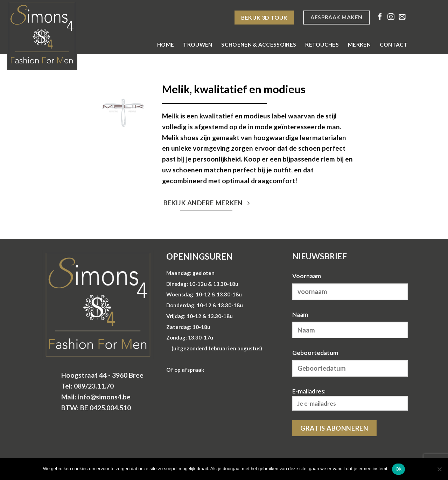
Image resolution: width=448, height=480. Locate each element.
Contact (394, 44)
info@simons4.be (104, 397)
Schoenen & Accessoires (259, 44)
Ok (398, 469)
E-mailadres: (350, 399)
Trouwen (198, 44)
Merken (359, 44)
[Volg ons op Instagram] (391, 17)
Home (166, 44)
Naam (300, 314)
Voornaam (307, 276)
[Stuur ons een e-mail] (402, 17)
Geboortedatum (315, 353)
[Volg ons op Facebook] (380, 17)
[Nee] (439, 471)
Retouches (322, 44)
